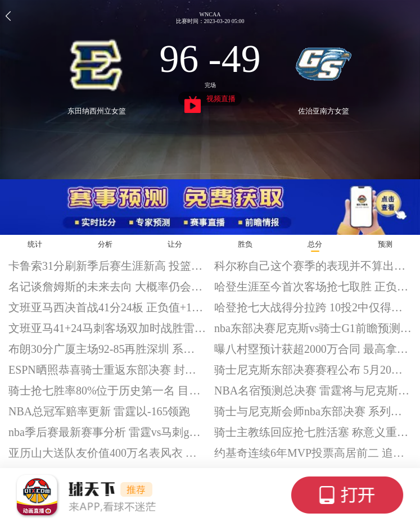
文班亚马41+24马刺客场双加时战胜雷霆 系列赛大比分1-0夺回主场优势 (107, 328)
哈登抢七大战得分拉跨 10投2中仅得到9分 (313, 307)
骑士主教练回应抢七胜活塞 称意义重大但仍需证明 (313, 432)
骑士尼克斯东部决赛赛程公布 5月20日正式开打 (313, 370)
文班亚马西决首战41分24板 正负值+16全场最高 (107, 307)
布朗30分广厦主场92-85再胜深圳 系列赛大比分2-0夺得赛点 (107, 349)
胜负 (245, 244)
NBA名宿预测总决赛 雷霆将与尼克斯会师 (313, 391)
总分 (315, 244)
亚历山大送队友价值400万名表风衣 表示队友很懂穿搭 (107, 453)
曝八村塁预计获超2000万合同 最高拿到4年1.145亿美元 (313, 349)
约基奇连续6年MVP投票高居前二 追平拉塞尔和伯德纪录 (313, 453)
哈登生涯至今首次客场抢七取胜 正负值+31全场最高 (313, 287)
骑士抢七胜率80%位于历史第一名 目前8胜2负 (107, 391)
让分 (175, 244)
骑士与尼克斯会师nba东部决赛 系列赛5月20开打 (313, 411)
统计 (35, 244)
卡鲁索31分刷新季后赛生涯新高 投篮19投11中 (107, 266)
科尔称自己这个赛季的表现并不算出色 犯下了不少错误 (313, 266)
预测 (385, 244)
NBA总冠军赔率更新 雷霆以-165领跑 (100, 411)
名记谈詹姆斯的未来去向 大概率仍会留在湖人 (107, 287)
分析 (105, 244)
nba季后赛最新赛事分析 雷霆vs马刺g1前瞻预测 (107, 432)
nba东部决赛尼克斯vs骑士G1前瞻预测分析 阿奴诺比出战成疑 (313, 328)
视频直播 (210, 100)
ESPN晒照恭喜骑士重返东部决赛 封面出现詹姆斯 (107, 370)
